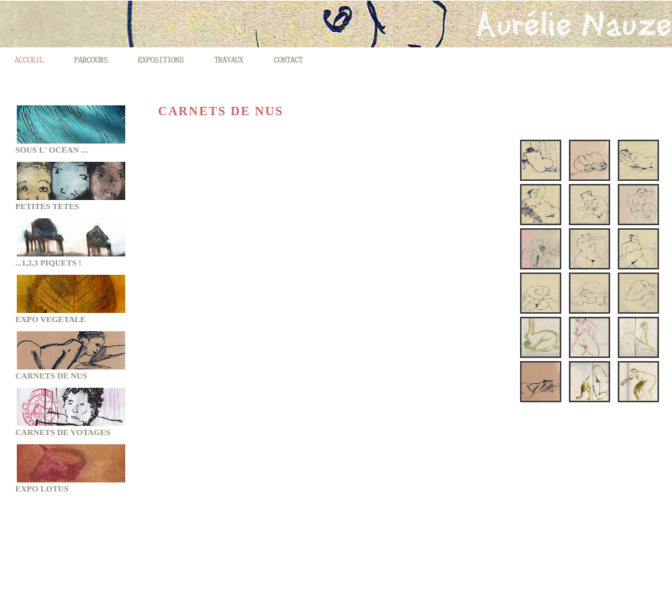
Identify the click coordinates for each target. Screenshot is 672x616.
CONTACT (288, 59)
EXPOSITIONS (161, 59)
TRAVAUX (228, 59)
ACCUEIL (29, 59)
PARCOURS (91, 59)
